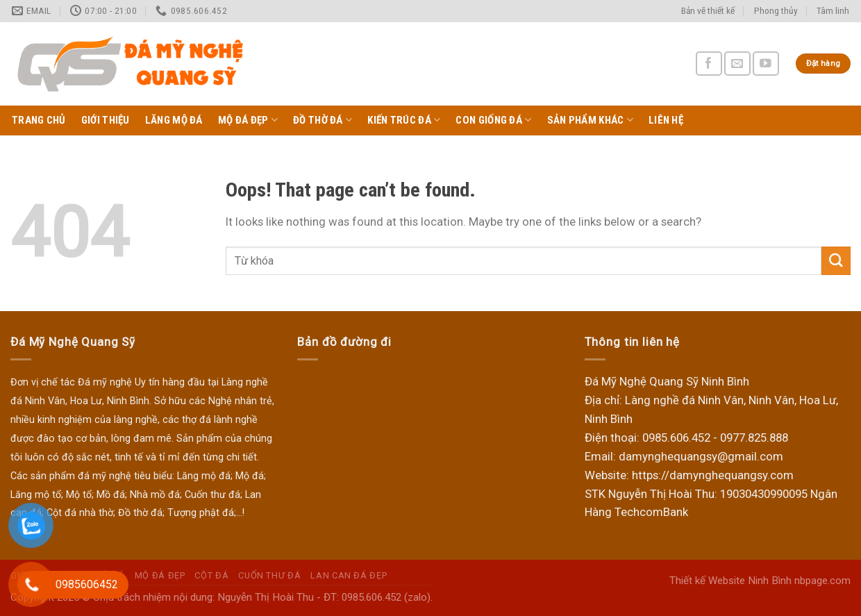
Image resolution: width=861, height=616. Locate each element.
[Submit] (836, 261)
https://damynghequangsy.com (713, 475)
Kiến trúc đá (404, 120)
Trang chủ (39, 120)
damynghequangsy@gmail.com (701, 456)
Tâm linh (833, 11)
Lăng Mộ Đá (174, 120)
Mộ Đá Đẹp (248, 120)
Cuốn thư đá (269, 575)
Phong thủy (776, 11)
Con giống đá (493, 120)
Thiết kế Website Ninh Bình (730, 581)
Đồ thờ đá (323, 120)
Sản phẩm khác (590, 120)
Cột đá (211, 575)
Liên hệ (666, 120)
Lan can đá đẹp (349, 575)
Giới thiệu (106, 120)
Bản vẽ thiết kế (708, 11)
